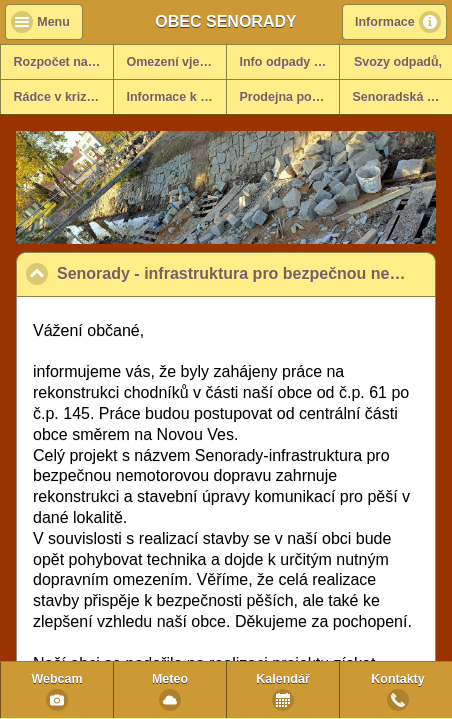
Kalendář (283, 679)
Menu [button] (53, 22)
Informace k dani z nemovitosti (177, 97)
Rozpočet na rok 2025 (64, 62)
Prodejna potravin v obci (290, 97)
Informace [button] (385, 22)
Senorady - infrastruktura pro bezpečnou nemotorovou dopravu (246, 273)
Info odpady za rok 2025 (290, 62)
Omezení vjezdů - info (177, 62)
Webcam (56, 679)
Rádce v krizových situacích (64, 97)
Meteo (170, 679)
